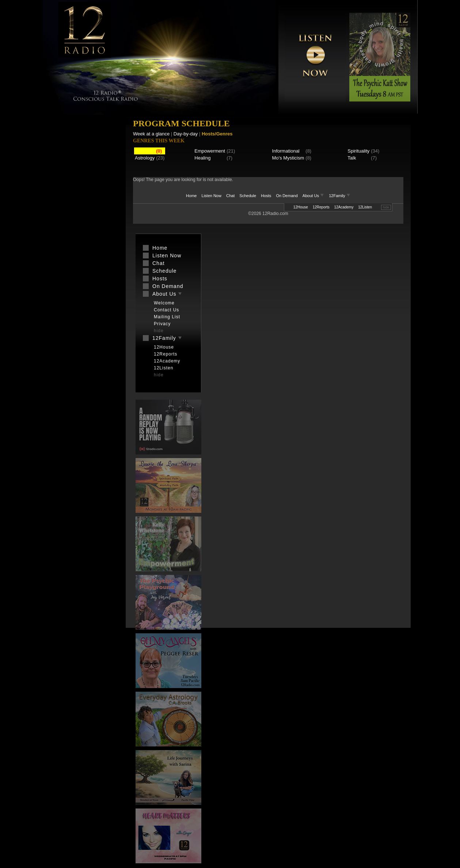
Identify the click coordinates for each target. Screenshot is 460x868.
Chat (230, 196)
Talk (352, 158)
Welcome (164, 303)
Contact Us (166, 310)
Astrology (145, 158)
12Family (340, 196)
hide (386, 207)
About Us (314, 196)
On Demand (287, 196)
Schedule (248, 196)
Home (191, 196)
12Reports (321, 207)
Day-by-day (186, 134)
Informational (286, 151)
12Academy (344, 207)
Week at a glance (151, 134)
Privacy (162, 324)
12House (301, 207)
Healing (202, 158)
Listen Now (212, 196)
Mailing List (167, 317)
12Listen (365, 207)
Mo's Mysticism (288, 158)
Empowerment (210, 151)
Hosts (266, 196)
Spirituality (358, 151)
